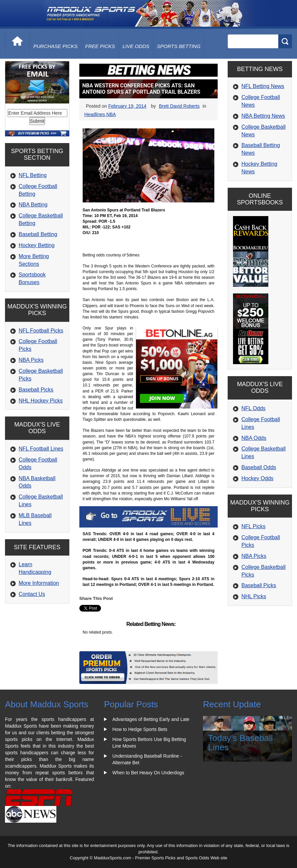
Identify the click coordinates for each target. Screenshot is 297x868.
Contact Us (32, 594)
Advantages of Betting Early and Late (151, 719)
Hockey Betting (37, 245)
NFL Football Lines (41, 449)
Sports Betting (179, 46)
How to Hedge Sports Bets (140, 729)
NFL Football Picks (41, 331)
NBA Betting (33, 205)
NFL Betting (33, 175)
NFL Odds (253, 408)
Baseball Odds (259, 467)
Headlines (95, 114)
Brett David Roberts (179, 106)
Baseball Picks (36, 390)
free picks (100, 46)
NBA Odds (254, 438)
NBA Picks (31, 360)
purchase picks (55, 46)
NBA (111, 114)
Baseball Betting (38, 234)
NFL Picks (253, 526)
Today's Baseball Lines (240, 743)
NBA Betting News (263, 116)
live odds (136, 46)
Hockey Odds (257, 478)
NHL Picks (254, 596)
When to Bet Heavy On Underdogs (148, 773)
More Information (39, 583)
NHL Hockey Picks (41, 401)
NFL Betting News (263, 86)
